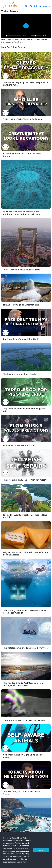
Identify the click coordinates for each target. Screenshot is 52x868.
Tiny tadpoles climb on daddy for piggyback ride (24, 410)
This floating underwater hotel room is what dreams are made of (25, 612)
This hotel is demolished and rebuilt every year (26, 648)
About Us (47, 6)
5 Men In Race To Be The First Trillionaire (23, 119)
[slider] (14, 36)
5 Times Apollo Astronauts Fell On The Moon (25, 720)
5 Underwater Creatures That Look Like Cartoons (22, 155)
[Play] (4, 36)
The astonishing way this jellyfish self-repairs (25, 480)
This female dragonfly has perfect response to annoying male (26, 84)
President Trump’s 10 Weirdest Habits (21, 339)
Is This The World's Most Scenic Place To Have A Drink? (25, 516)
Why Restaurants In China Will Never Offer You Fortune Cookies (26, 553)
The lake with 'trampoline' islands (19, 374)
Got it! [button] (41, 850)
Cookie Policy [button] (22, 862)
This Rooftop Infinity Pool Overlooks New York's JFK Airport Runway (23, 684)
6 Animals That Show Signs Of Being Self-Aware (23, 756)
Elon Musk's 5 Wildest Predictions (19, 445)
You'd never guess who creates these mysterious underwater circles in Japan (22, 213)
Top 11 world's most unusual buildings (22, 270)
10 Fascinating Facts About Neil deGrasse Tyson (23, 793)
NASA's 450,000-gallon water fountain (21, 305)
